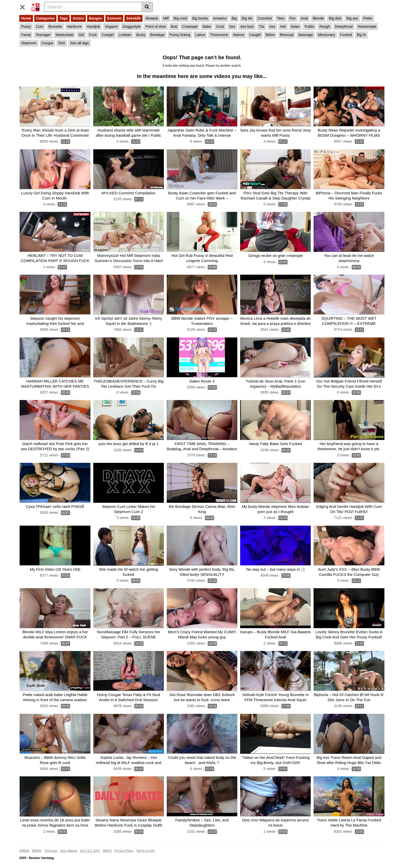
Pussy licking (180, 35)
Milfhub (24, 847)
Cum (40, 27)
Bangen (95, 18)
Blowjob (152, 18)
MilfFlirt (37, 847)
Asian (295, 27)
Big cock (180, 18)
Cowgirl (108, 35)
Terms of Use (145, 847)
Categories (45, 18)
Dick (62, 43)
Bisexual (287, 35)
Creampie (190, 27)
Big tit (361, 35)
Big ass (352, 18)
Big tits (247, 18)
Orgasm (111, 27)
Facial (26, 35)
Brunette (55, 27)
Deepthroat (344, 27)
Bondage (157, 35)
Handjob (93, 27)
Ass (272, 27)
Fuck (93, 35)
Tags (64, 18)
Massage (306, 35)
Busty (141, 35)
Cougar (47, 43)
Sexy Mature (68, 847)
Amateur (220, 18)
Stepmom (29, 43)
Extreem (114, 18)
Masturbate (65, 35)
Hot (283, 27)
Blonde (318, 18)
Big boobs (200, 18)
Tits (262, 27)
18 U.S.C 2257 (90, 847)
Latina (200, 35)
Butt (174, 27)
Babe (207, 27)
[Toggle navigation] (24, 6)
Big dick (335, 18)
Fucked (346, 35)
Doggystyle (132, 27)
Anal (304, 18)
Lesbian (125, 35)
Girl (81, 35)
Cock (220, 27)
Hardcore (74, 27)
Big (234, 18)
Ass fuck (247, 27)
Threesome (219, 35)
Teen (281, 18)
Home (26, 18)
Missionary (327, 35)
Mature (239, 35)
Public (309, 27)
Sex (232, 27)
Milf (166, 18)
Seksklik (133, 18)
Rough (325, 27)
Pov (293, 18)
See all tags (79, 43)
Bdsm (270, 35)
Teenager (43, 35)
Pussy (26, 27)
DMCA (107, 847)
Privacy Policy (124, 847)
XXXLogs (51, 847)
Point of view (155, 27)
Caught (255, 35)
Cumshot (265, 18)
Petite (368, 18)
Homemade (367, 27)
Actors (78, 18)
